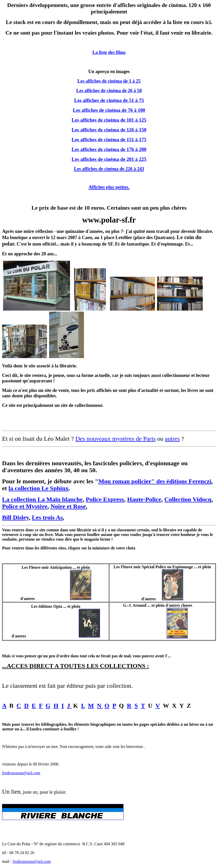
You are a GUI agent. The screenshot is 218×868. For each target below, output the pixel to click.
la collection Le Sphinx (39, 488)
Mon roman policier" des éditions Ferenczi (155, 481)
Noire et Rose (68, 506)
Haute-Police (144, 499)
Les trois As (47, 517)
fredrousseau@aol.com (21, 773)
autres (172, 439)
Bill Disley (15, 517)
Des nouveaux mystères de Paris (116, 439)
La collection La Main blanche (42, 499)
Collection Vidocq (188, 499)
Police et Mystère (25, 506)
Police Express (105, 499)
